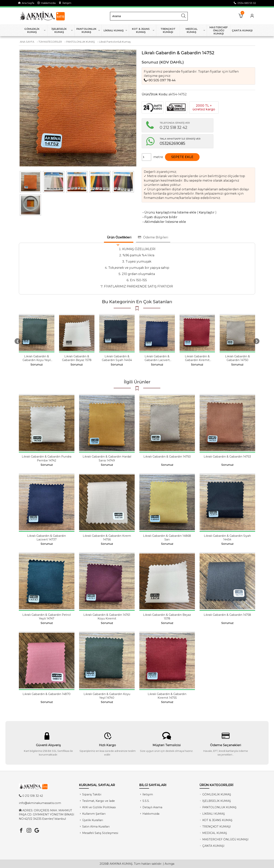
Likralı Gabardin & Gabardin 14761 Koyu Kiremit (107, 617)
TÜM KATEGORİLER (50, 42)
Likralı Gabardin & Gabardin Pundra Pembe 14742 (47, 458)
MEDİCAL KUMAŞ (215, 833)
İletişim (65, 3)
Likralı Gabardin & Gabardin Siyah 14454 (117, 358)
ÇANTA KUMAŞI (213, 846)
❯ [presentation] (257, 341)
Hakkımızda (46, 3)
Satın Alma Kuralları (96, 827)
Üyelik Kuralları (93, 820)
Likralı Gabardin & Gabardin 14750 (237, 358)
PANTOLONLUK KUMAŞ (81, 42)
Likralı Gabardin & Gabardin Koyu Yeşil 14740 (37, 360)
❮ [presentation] (18, 341)
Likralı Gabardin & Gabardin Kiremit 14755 (197, 360)
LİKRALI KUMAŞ (214, 814)
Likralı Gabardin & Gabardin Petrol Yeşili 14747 (47, 617)
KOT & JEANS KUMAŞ (217, 820)
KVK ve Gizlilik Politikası (99, 807)
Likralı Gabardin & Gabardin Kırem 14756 (107, 538)
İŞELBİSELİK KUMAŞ (217, 801)
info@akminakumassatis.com (40, 803)
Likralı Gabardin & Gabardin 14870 (47, 694)
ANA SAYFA (27, 42)
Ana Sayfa (26, 3)
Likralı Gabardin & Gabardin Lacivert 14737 (157, 360)
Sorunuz (150, 62)
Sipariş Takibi (92, 794)
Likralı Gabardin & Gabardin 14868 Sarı (167, 538)
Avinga (169, 864)
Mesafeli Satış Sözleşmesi (100, 833)
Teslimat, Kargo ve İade (99, 801)
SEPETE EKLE (182, 157)
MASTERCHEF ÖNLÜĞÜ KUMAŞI (225, 839)
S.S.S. (146, 801)
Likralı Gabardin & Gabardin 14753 (227, 457)
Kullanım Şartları (94, 814)
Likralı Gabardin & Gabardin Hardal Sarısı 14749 (107, 458)
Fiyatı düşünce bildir (160, 217)
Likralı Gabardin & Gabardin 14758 (227, 615)
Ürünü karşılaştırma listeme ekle (169, 212)
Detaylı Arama (152, 807)
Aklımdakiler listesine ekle (164, 222)
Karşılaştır (207, 212)
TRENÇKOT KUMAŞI (217, 827)
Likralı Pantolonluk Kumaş (115, 42)
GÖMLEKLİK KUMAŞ (217, 794)
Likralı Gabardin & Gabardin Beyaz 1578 (77, 358)
